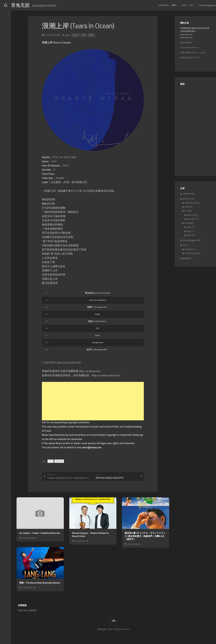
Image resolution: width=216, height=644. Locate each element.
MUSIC (76, 36)
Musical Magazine (202, 5)
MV (184, 246)
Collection (187, 195)
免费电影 (33, 611)
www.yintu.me (186, 35)
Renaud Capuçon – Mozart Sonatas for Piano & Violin (90, 535)
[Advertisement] (93, 402)
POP (168, 5)
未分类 (186, 259)
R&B (189, 232)
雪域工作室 (23, 611)
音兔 (67, 36)
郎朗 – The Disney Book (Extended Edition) (40, 583)
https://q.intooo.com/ (91, 372)
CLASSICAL (158, 5)
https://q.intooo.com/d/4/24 (108, 376)
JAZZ (189, 228)
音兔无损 (26, 6)
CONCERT (188, 250)
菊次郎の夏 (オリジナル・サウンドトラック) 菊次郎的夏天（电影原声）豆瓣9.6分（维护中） (145, 537)
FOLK (179, 5)
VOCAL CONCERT (191, 254)
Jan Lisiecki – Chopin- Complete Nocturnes (40, 534)
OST (186, 5)
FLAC (51, 462)
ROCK (92, 36)
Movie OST (191, 220)
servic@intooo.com (93, 448)
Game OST (191, 216)
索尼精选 (59, 462)
